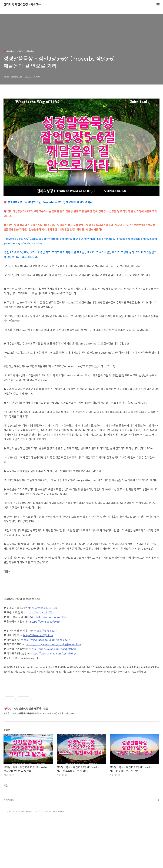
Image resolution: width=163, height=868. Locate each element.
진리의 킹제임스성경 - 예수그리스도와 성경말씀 (23, 4)
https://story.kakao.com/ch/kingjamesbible (53, 644)
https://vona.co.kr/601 (40, 612)
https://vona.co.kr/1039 (45, 621)
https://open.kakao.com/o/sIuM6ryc (54, 653)
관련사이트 (9, 849)
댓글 (6, 834)
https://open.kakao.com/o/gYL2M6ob (52, 649)
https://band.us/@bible (38, 635)
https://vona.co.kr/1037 (42, 608)
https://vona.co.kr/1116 (51, 617)
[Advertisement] (81, 711)
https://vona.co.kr (45, 631)
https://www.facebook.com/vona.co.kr (45, 640)
